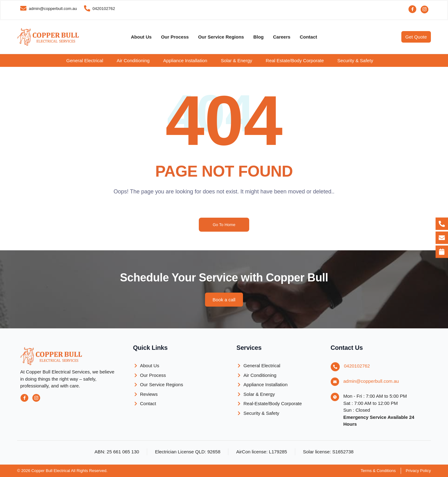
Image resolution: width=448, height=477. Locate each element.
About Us (141, 37)
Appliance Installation (185, 60)
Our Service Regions (221, 37)
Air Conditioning (133, 60)
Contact (308, 37)
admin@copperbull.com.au (371, 381)
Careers (282, 37)
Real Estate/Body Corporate (295, 60)
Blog (258, 37)
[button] (89, 60)
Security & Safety (355, 60)
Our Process (175, 37)
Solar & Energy (237, 60)
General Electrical (85, 60)
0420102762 (357, 366)
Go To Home (224, 225)
